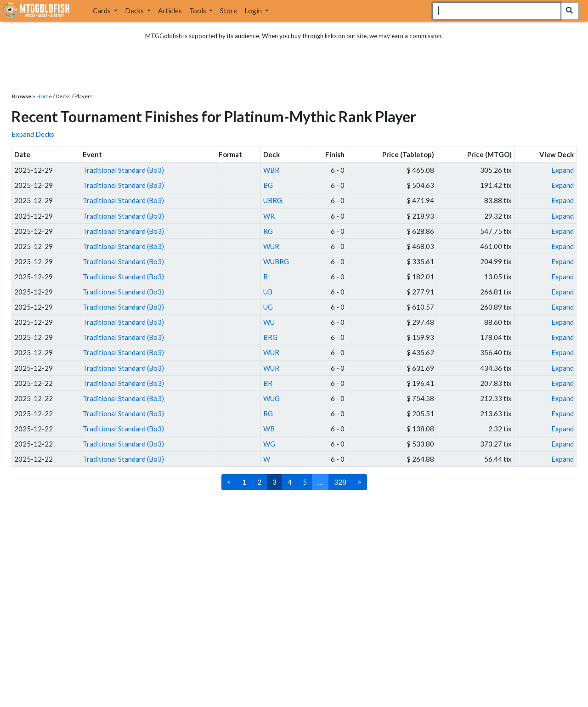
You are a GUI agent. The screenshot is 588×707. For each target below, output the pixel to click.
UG (268, 307)
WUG (271, 398)
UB (268, 292)
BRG (270, 337)
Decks (135, 11)
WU (269, 322)
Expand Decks (33, 134)
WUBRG (276, 261)
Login (254, 11)
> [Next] (359, 482)
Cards (102, 11)
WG (269, 444)
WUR (271, 246)
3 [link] (274, 482)
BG (268, 185)
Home (44, 96)
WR (269, 216)
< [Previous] (229, 482)
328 (340, 482)
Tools (198, 11)
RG (268, 231)
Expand (563, 170)
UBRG (273, 200)
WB (269, 429)
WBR (271, 170)
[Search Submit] (569, 11)
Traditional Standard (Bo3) (123, 170)
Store (229, 11)
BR (268, 383)
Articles (170, 11)
